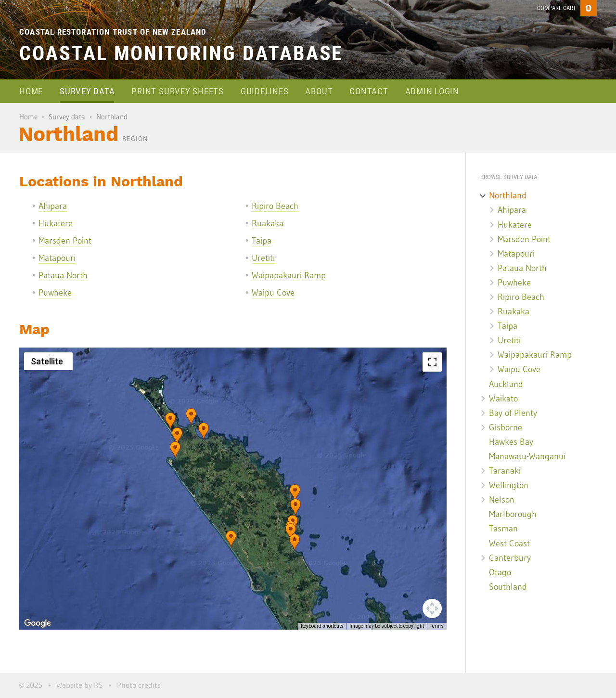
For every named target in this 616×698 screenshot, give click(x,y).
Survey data (87, 91)
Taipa (262, 241)
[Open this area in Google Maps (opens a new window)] (38, 623)
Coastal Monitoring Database (181, 53)
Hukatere (56, 223)
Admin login (432, 91)
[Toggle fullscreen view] (432, 362)
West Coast (509, 543)
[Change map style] (48, 361)
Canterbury (510, 558)
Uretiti (263, 258)
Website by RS (80, 685)
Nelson (502, 500)
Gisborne (506, 427)
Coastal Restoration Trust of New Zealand (113, 32)
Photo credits (139, 685)
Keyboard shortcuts (322, 626)
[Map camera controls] (432, 608)
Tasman (503, 529)
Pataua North (63, 275)
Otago (500, 572)
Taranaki (505, 471)
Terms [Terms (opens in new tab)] (437, 626)
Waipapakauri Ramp (289, 275)
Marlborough (513, 514)
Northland (508, 195)
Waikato (503, 399)
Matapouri (57, 258)
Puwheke (55, 293)
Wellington (509, 485)
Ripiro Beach (275, 206)
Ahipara (53, 206)
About (319, 91)
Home (31, 91)
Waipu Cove (273, 293)
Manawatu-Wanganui (527, 456)
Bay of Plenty (513, 413)
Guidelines (265, 91)
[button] (175, 450)
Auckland (506, 384)
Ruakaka (268, 223)
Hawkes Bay (511, 442)
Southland (508, 587)
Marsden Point (65, 241)
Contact (369, 91)
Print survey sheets (177, 91)
